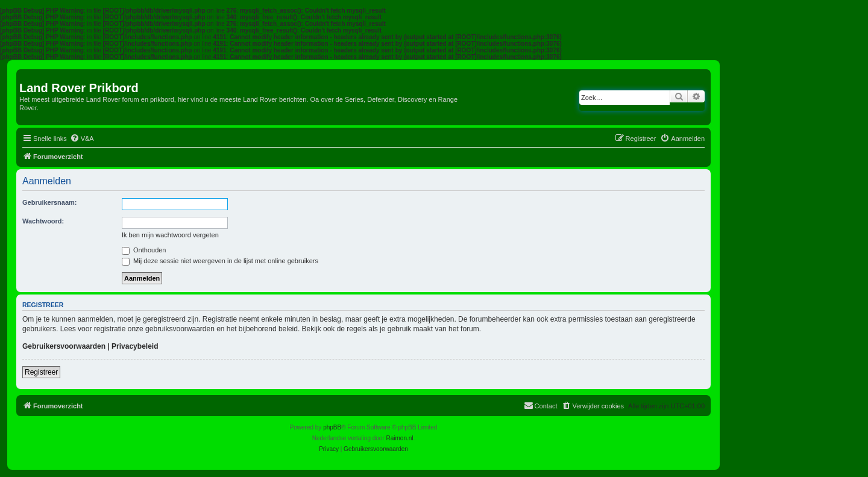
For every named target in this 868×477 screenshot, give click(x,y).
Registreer (41, 372)
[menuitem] (82, 139)
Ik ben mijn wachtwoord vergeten (170, 235)
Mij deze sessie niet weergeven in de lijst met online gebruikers (220, 261)
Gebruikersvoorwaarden (64, 346)
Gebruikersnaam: (49, 202)
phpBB (332, 427)
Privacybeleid (135, 346)
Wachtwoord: (43, 221)
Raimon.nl (400, 438)
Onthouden (144, 250)
